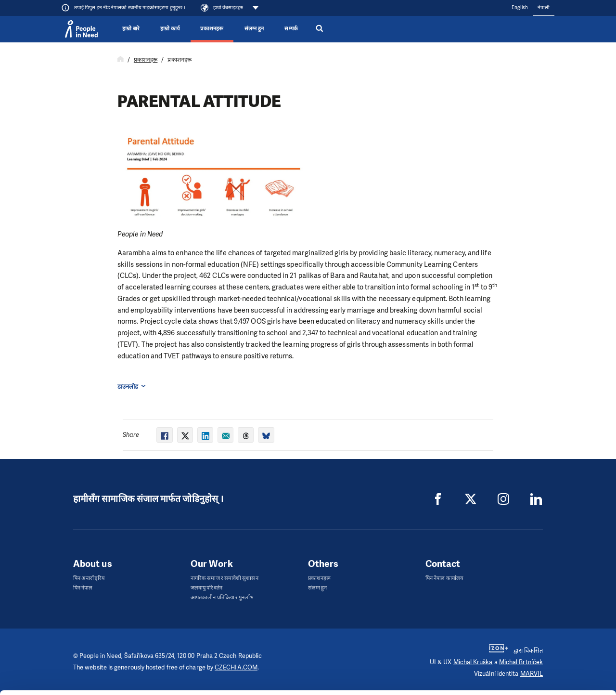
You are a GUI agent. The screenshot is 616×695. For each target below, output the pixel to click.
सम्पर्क (291, 29)
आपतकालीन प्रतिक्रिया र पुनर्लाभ (222, 597)
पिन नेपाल (83, 588)
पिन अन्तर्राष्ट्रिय (89, 578)
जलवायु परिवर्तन (206, 588)
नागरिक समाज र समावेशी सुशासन (225, 578)
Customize (536, 639)
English (520, 7)
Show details (148, 683)
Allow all (536, 615)
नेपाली (544, 7)
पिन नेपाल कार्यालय (444, 578)
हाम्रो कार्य (170, 29)
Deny (536, 663)
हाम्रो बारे (131, 29)
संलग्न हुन (254, 29)
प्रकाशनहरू (212, 29)
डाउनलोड (128, 387)
